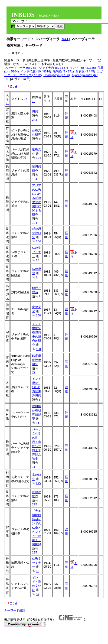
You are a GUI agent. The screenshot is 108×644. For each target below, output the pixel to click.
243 (35, 120)
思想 (35, 112)
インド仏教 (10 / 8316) (36, 71)
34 (37, 260)
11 (37, 423)
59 (37, 571)
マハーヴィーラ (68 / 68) (21, 68)
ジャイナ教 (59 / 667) (53, 68)
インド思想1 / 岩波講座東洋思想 (37, 387)
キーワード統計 (15, 610)
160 (38, 315)
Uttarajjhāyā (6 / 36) (57, 75)
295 (38, 483)
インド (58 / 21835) (83, 68)
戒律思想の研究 (37, 233)
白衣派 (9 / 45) (85, 71)
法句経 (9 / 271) (63, 71)
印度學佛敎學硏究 (37, 360)
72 (34, 372)
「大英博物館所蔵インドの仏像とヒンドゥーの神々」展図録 (37, 528)
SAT (65, 39)
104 (38, 158)
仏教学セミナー (37, 252)
